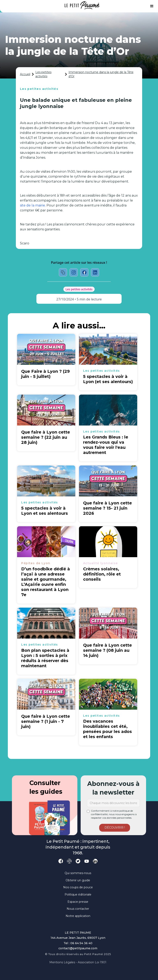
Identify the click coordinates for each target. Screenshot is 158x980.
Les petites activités (43, 74)
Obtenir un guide (78, 880)
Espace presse (78, 902)
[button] (152, 6)
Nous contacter (78, 909)
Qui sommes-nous (78, 873)
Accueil (25, 74)
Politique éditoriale (78, 894)
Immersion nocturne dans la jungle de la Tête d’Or (101, 74)
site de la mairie (33, 205)
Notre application (78, 916)
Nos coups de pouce (78, 887)
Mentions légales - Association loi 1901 (78, 962)
